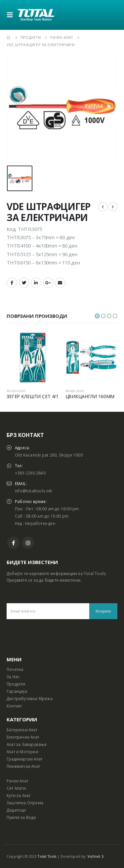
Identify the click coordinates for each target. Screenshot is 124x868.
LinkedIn (36, 283)
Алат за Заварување (27, 744)
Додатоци (16, 810)
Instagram (28, 543)
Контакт (14, 706)
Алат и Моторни (22, 752)
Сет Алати (16, 788)
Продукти (16, 684)
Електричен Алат (23, 737)
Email (60, 283)
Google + (48, 283)
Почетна (15, 669)
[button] (97, 316)
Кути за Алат (19, 795)
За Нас (13, 677)
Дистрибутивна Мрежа (30, 698)
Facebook (12, 283)
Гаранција (17, 691)
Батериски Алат (22, 730)
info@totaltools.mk (34, 491)
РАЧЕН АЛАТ (16, 391)
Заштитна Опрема (25, 803)
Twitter (24, 283)
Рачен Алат (17, 781)
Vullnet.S (96, 856)
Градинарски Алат (24, 759)
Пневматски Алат (23, 766)
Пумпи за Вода (21, 817)
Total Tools (47, 856)
